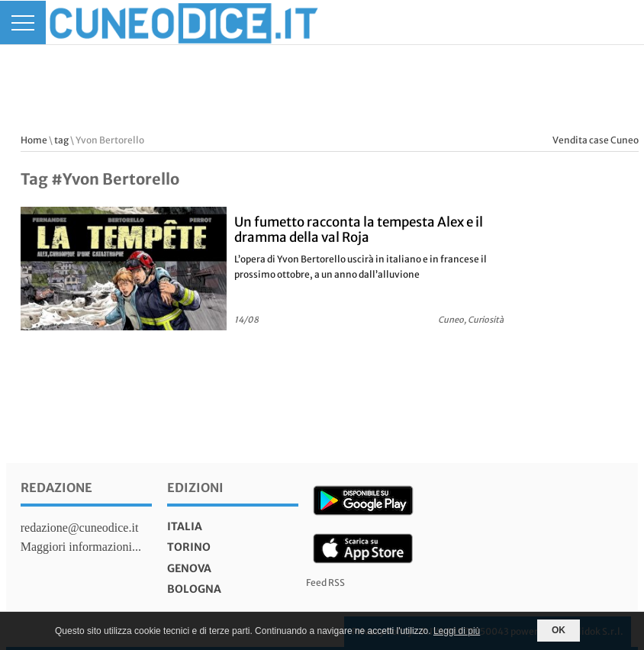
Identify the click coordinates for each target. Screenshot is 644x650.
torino (189, 547)
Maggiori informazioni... (81, 547)
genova (189, 568)
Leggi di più (457, 631)
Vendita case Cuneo (596, 140)
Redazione (56, 487)
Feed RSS (325, 582)
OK (559, 630)
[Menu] (23, 23)
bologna (194, 589)
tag (61, 140)
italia (185, 526)
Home (34, 140)
